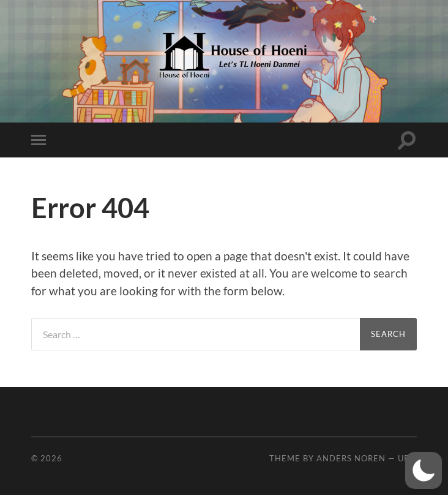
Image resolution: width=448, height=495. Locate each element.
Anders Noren (351, 458)
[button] (423, 470)
